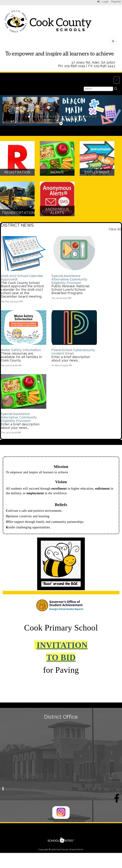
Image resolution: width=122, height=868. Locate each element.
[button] (9, 110)
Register (116, 2)
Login (103, 2)
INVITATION (62, 645)
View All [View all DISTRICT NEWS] (115, 229)
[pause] (61, 124)
